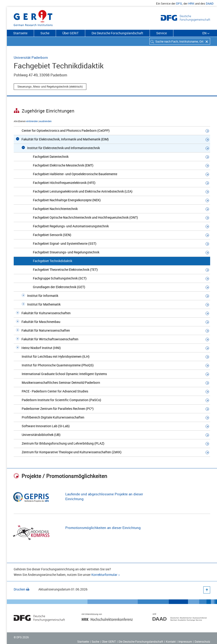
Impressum (185, 641)
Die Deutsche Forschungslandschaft (117, 33)
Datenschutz (202, 641)
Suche (45, 33)
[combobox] (180, 41)
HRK (191, 3)
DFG (179, 3)
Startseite (20, 33)
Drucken (21, 589)
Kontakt (171, 641)
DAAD (210, 3)
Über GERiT (70, 33)
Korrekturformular (104, 575)
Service (161, 33)
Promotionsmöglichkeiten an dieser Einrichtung (103, 528)
